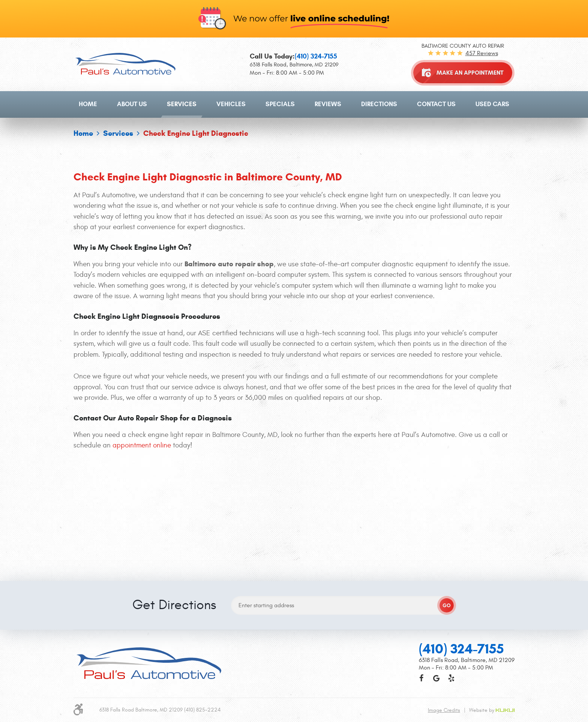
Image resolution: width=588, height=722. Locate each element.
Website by (492, 603)
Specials (280, 104)
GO (447, 498)
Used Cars (492, 104)
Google (436, 570)
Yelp (451, 570)
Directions (379, 104)
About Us (132, 104)
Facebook (421, 570)
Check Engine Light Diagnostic (196, 133)
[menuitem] (88, 104)
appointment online (142, 445)
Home (88, 104)
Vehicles (231, 104)
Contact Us (436, 104)
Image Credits (444, 603)
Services (182, 104)
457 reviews (482, 53)
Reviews (328, 104)
